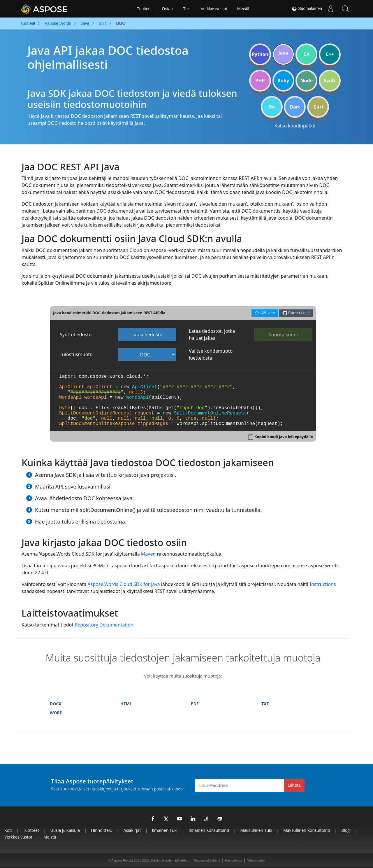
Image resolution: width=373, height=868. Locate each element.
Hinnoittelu (102, 830)
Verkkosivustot (214, 9)
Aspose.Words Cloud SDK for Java (124, 584)
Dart (295, 107)
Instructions (323, 584)
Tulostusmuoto (76, 354)
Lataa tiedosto (147, 335)
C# (307, 54)
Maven (148, 554)
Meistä (243, 9)
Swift (330, 80)
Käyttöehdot (234, 860)
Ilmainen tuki (165, 830)
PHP (260, 80)
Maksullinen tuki (256, 830)
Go (272, 107)
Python (260, 54)
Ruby (283, 80)
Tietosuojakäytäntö (207, 860)
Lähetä (294, 785)
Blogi (346, 830)
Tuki (187, 9)
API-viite (265, 312)
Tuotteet (144, 9)
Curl (318, 107)
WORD (56, 713)
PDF (195, 704)
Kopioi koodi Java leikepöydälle (284, 437)
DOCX (56, 704)
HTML (126, 704)
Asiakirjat (132, 830)
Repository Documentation (104, 625)
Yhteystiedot (256, 860)
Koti (8, 830)
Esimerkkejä (296, 313)
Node (307, 80)
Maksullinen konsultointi (307, 830)
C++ (330, 54)
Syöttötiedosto (76, 335)
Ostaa (167, 9)
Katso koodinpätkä (295, 126)
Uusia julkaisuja (65, 830)
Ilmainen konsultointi (209, 830)
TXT (265, 704)
